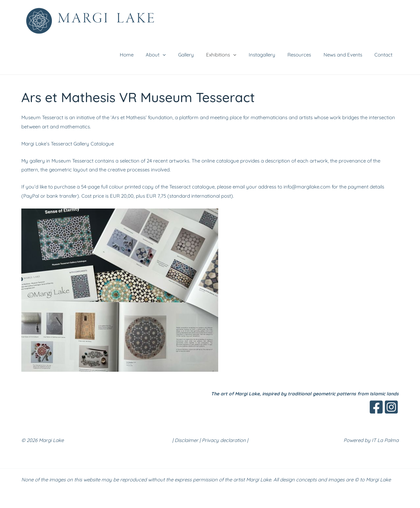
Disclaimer (186, 440)
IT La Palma (385, 440)
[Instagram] (391, 407)
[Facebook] (376, 407)
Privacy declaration (224, 440)
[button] (179, 55)
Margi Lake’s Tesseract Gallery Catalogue (68, 144)
